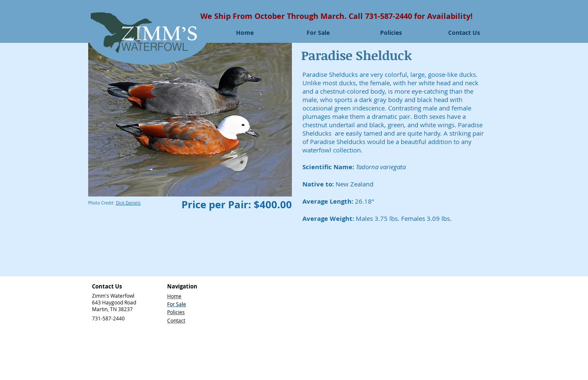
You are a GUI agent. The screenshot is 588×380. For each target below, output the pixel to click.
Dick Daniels (128, 203)
